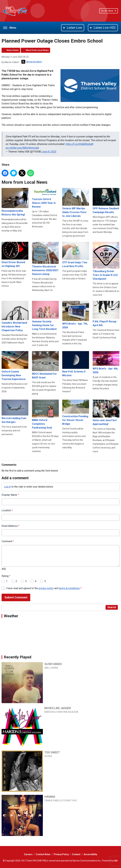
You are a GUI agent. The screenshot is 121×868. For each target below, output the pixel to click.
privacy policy (46, 588)
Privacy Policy (61, 854)
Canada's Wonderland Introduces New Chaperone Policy (15, 316)
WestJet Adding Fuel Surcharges (15, 411)
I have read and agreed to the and (44, 588)
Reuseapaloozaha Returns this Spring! (15, 202)
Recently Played (18, 657)
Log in (7, 487)
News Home (13, 50)
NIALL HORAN (51, 668)
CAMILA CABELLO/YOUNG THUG (61, 800)
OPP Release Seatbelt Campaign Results (106, 201)
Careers (28, 854)
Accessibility (90, 854)
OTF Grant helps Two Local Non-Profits (76, 255)
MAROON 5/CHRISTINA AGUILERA (61, 712)
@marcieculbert (32, 62)
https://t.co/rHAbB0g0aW (80, 144)
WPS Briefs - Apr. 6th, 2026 (106, 362)
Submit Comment (16, 597)
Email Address (10, 526)
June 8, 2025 (49, 152)
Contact (76, 854)
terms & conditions (69, 588)
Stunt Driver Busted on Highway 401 (15, 255)
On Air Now (109, 11)
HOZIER (48, 756)
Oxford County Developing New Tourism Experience (15, 366)
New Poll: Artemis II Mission (76, 364)
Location (7, 510)
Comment (8, 541)
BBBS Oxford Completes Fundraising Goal (45, 414)
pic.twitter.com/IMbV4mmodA (22, 148)
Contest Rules (43, 854)
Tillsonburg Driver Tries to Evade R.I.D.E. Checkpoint (106, 261)
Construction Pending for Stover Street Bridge (76, 412)
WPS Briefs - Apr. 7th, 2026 (76, 315)
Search (112, 607)
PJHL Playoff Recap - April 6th (106, 314)
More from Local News (37, 50)
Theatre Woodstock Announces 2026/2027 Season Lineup (45, 259)
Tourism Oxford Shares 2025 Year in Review (45, 198)
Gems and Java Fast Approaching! (106, 412)
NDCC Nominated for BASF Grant (45, 365)
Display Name (10, 495)
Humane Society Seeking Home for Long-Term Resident (45, 316)
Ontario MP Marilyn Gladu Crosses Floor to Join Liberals (76, 203)
